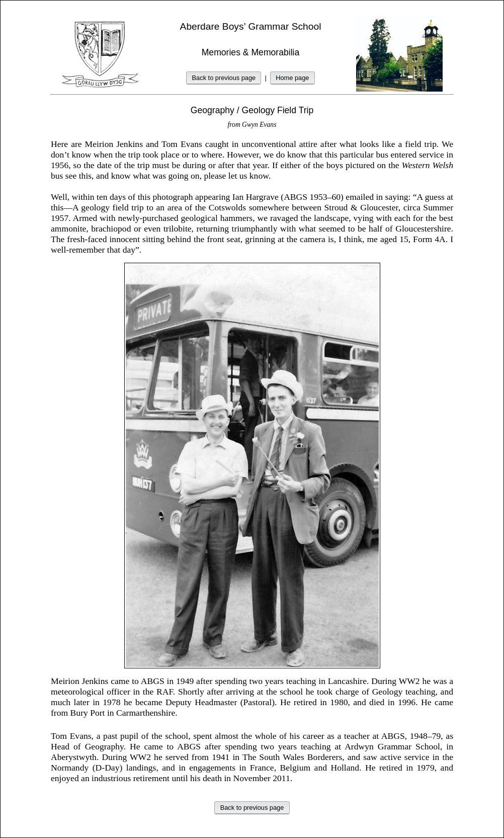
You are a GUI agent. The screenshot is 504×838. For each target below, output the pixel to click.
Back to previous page (224, 78)
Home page (292, 78)
